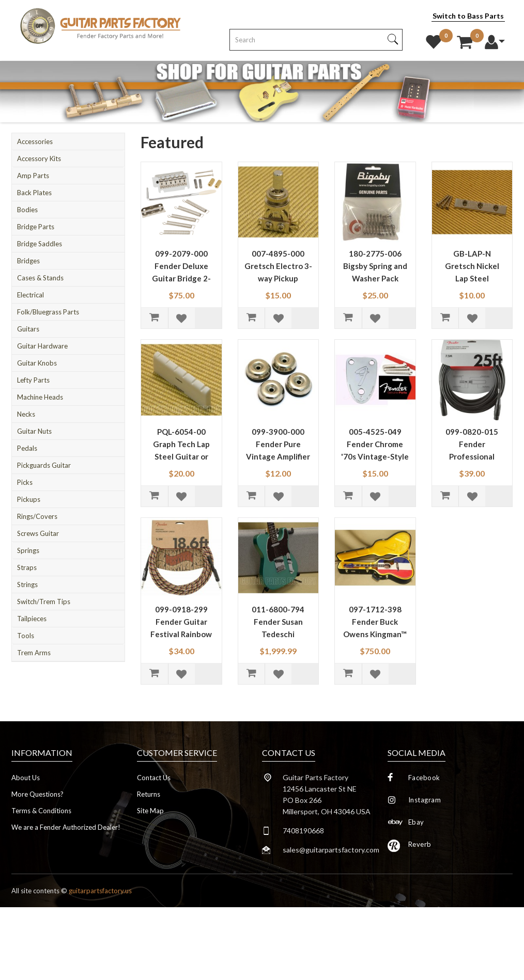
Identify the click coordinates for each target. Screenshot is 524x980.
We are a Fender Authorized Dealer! (66, 827)
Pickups (29, 499)
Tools (26, 636)
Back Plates (34, 193)
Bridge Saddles (40, 244)
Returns (149, 794)
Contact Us (154, 778)
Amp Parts (33, 176)
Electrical (30, 295)
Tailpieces (32, 619)
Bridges (28, 261)
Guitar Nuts (34, 431)
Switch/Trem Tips (44, 602)
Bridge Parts (36, 227)
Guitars (28, 329)
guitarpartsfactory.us (100, 891)
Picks (25, 482)
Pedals (27, 448)
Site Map (150, 811)
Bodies (27, 210)
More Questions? (37, 794)
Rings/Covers (37, 516)
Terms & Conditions (41, 811)
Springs (28, 550)
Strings (27, 584)
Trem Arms (34, 653)
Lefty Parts (33, 380)
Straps (27, 567)
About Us (26, 778)
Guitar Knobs (37, 363)
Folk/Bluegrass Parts (48, 312)
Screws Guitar (38, 533)
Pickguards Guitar (44, 465)
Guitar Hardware (42, 346)
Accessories (35, 141)
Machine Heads (40, 397)
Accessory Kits (39, 159)
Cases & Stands (40, 278)
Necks (26, 414)
